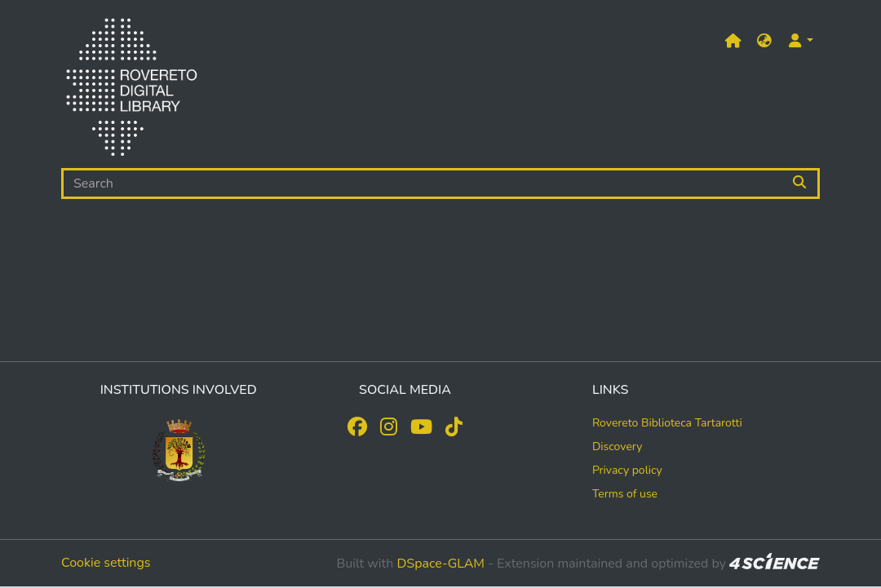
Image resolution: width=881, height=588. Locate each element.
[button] (764, 41)
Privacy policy (627, 470)
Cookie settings (106, 563)
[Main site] (733, 41)
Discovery (618, 447)
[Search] (422, 183)
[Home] (131, 91)
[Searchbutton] (801, 183)
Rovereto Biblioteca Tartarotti (667, 423)
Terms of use (625, 494)
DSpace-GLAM (440, 564)
